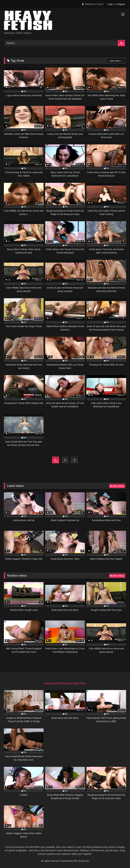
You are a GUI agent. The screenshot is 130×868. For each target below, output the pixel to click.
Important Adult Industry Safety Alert (65, 683)
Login (110, 4)
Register (121, 4)
